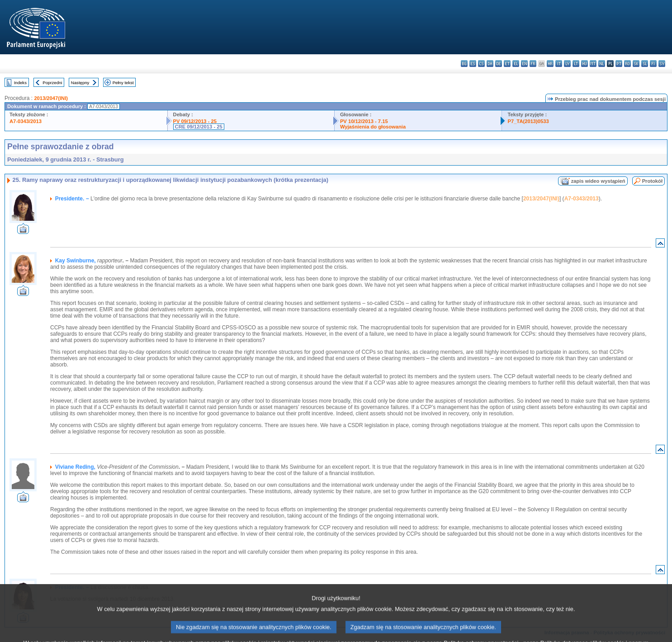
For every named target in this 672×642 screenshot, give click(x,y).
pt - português (619, 64)
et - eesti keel (507, 64)
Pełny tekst (123, 83)
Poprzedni (52, 83)
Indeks (20, 83)
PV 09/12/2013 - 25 (195, 121)
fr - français (533, 64)
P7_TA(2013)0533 (528, 121)
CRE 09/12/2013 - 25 (199, 127)
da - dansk (490, 64)
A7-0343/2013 (26, 121)
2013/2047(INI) (51, 98)
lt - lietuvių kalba (576, 64)
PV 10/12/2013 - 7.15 (364, 121)
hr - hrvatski (550, 64)
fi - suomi (653, 64)
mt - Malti (593, 64)
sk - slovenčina (636, 64)
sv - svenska (662, 64)
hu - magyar (584, 64)
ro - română (627, 64)
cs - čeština (481, 64)
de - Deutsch (499, 64)
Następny (80, 83)
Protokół (652, 181)
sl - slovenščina (645, 64)
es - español (473, 64)
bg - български (464, 64)
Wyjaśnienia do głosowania (373, 127)
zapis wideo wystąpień (598, 181)
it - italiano (559, 64)
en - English (524, 64)
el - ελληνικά (516, 64)
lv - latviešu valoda (567, 64)
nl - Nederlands (602, 64)
